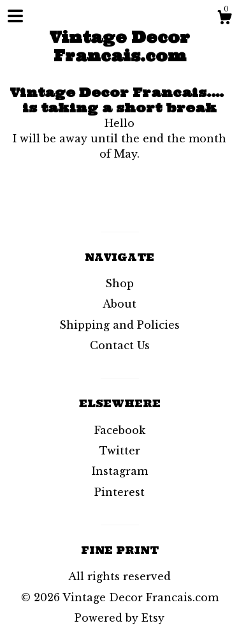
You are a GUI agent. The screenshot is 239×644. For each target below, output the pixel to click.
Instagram (120, 471)
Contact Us (120, 345)
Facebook (120, 430)
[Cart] (224, 19)
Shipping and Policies (119, 325)
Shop (119, 283)
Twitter (120, 451)
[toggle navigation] (15, 16)
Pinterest (119, 492)
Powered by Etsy (119, 618)
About (119, 304)
